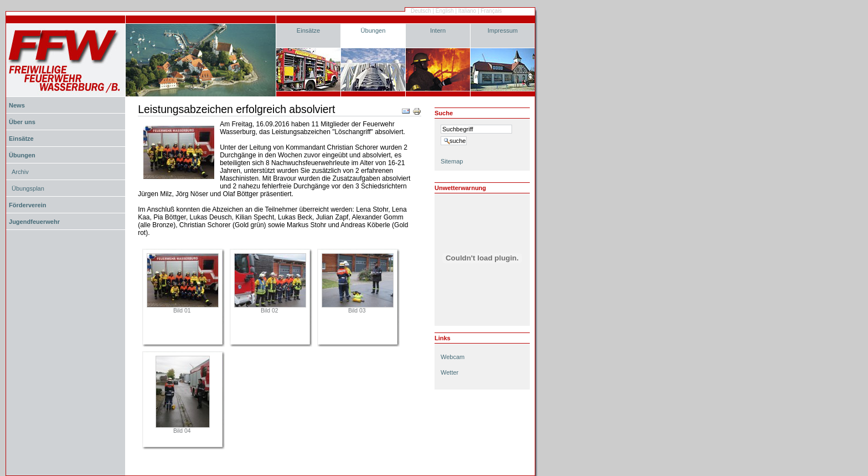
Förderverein (27, 205)
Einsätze (308, 30)
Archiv (20, 172)
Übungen (373, 30)
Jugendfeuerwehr (34, 222)
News (17, 105)
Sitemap (452, 161)
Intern (438, 30)
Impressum (503, 30)
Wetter (449, 372)
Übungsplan (28, 188)
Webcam (453, 357)
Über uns (22, 122)
